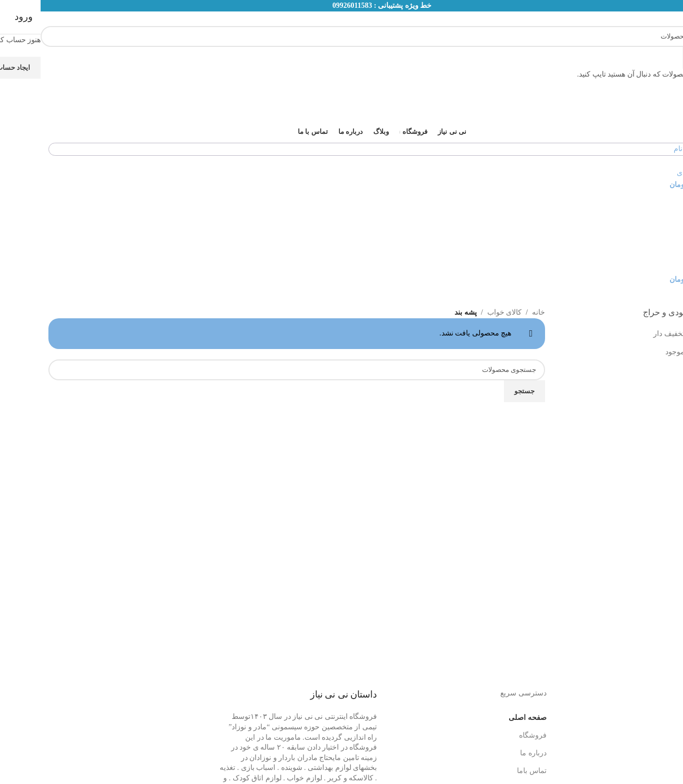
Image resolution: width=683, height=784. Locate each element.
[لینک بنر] (342, 392)
